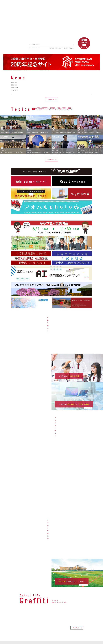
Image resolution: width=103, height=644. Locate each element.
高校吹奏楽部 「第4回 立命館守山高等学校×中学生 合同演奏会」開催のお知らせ (40, 85)
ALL (34, 109)
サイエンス (65, 48)
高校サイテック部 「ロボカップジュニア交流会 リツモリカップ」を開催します (39, 91)
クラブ (64, 109)
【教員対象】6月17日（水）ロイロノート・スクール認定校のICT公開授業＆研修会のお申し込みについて (46, 88)
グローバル (58, 48)
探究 (59, 109)
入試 (38, 109)
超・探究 (52, 48)
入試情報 (71, 48)
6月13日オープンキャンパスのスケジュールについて (32, 82)
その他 (70, 109)
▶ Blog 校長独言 (19, 48)
